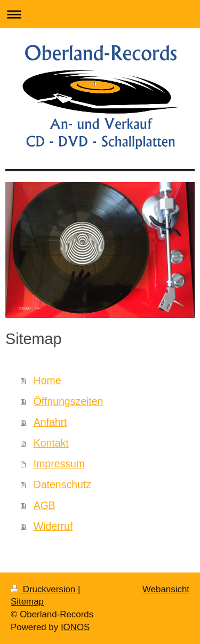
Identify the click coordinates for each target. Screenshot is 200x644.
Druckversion (44, 589)
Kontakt (51, 443)
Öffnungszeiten (69, 401)
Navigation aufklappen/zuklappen (100, 14)
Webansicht (166, 589)
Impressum (59, 464)
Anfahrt (50, 422)
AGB (45, 505)
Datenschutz (62, 484)
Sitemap (27, 602)
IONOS (75, 627)
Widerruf (53, 526)
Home (47, 380)
